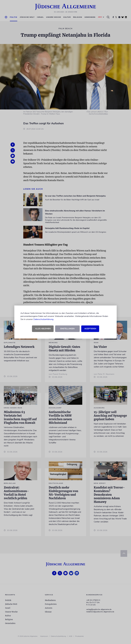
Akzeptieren (90, 329)
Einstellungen (67, 329)
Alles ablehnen (43, 329)
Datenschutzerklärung (43, 319)
